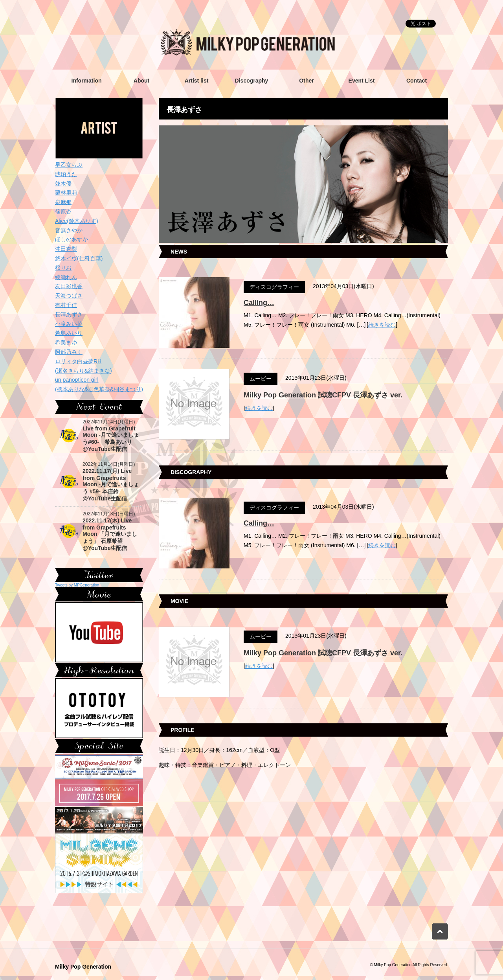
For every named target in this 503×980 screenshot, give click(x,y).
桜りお (63, 268)
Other (306, 81)
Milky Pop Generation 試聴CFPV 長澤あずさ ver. (323, 395)
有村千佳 (66, 305)
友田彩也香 (69, 286)
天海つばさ (69, 296)
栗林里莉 (66, 193)
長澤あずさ (69, 314)
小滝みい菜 (69, 324)
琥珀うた (66, 174)
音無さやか (69, 230)
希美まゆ (66, 342)
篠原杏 (63, 211)
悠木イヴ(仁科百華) (79, 258)
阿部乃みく (69, 352)
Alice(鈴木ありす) (77, 221)
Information (87, 81)
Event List (362, 81)
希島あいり (69, 333)
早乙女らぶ (69, 165)
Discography (252, 81)
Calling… (259, 303)
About (141, 81)
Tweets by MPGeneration (77, 585)
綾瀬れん (66, 277)
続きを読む (382, 325)
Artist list (197, 81)
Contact (417, 81)
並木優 (63, 184)
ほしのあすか (72, 239)
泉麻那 (63, 202)
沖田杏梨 (66, 249)
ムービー (261, 379)
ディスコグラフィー (274, 287)
